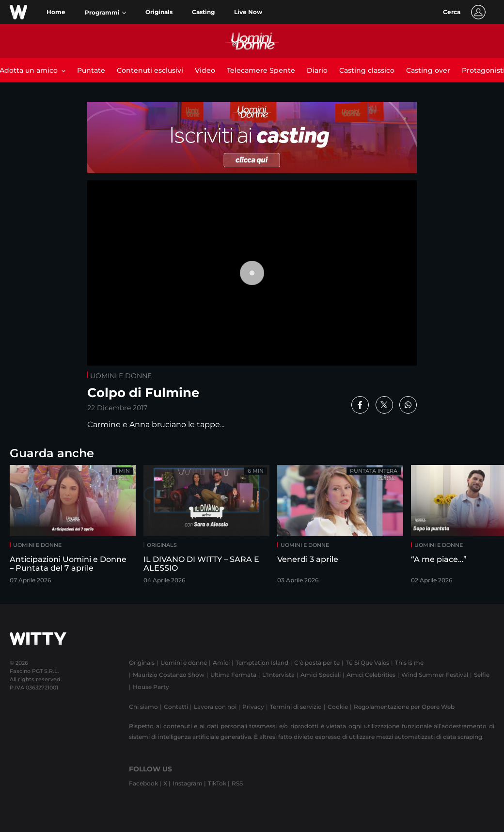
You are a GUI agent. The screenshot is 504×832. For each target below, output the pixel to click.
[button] (105, 13)
